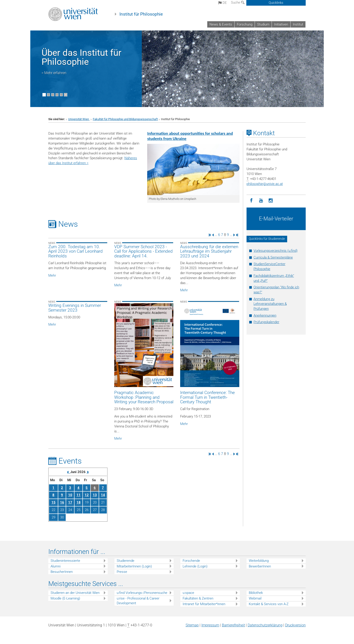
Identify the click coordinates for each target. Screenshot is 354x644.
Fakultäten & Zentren (198, 598)
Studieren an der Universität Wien (75, 593)
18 (79, 502)
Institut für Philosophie (141, 14)
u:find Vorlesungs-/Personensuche (142, 593)
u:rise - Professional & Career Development (138, 601)
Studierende (126, 561)
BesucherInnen (62, 572)
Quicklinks (276, 3)
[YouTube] (261, 201)
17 (70, 502)
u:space (188, 593)
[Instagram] (271, 201)
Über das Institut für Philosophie (82, 57)
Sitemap (192, 625)
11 (79, 495)
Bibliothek (256, 593)
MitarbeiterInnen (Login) (134, 566)
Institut (298, 24)
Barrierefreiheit (233, 625)
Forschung (245, 24)
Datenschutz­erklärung (265, 625)
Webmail (255, 598)
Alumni (56, 566)
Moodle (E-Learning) (65, 598)
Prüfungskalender (266, 322)
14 (103, 495)
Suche (238, 2)
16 (62, 502)
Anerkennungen (265, 315)
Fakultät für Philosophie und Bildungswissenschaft (125, 119)
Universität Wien (79, 119)
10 (70, 495)
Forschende (191, 561)
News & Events (221, 24)
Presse (122, 572)
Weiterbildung (259, 561)
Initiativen (281, 24)
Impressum (210, 625)
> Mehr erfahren (54, 73)
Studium (263, 24)
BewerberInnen (260, 566)
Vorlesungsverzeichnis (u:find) (276, 251)
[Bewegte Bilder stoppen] (66, 95)
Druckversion (295, 625)
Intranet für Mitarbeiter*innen (204, 604)
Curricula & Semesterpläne (273, 257)
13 (95, 495)
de (223, 3)
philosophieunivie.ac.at (265, 184)
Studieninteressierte (65, 561)
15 (54, 502)
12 (87, 495)
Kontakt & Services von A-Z (269, 604)
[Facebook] (251, 201)
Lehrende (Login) (195, 566)
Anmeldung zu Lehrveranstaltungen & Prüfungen (270, 304)
